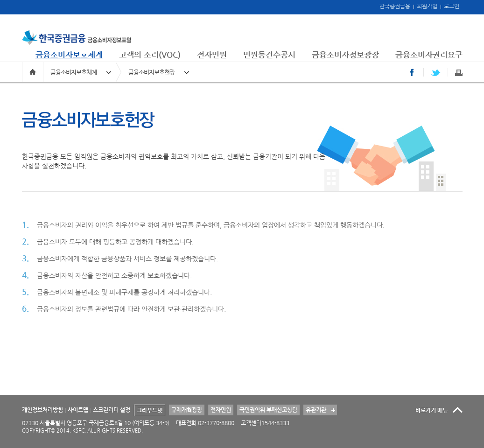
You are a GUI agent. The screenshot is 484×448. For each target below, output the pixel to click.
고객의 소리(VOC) (150, 55)
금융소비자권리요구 (429, 55)
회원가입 (427, 6)
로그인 (452, 6)
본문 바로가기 (0, 0)
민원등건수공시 (269, 55)
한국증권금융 (395, 6)
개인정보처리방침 (42, 410)
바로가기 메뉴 (431, 410)
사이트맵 (78, 410)
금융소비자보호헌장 (151, 72)
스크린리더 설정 (112, 410)
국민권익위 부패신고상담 (268, 410)
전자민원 (212, 55)
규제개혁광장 (187, 410)
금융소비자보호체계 (69, 55)
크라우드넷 (150, 410)
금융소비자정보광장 (345, 55)
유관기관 (315, 409)
